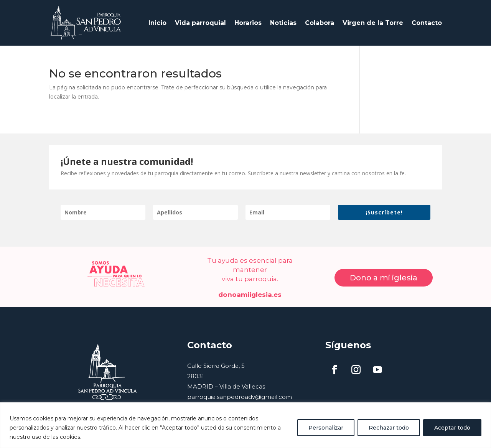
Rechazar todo (389, 428)
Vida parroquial (200, 19)
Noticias (283, 19)
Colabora (320, 19)
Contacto (427, 19)
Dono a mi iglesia (384, 270)
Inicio (157, 19)
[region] (245, 425)
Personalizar (326, 428)
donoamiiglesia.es (250, 287)
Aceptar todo (452, 428)
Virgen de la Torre (373, 19)
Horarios (248, 19)
